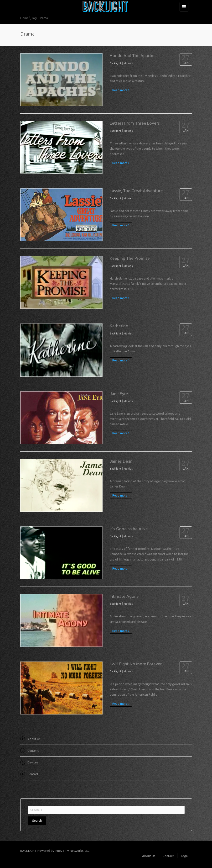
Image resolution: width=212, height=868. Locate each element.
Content (33, 751)
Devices (33, 762)
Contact (33, 774)
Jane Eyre (119, 394)
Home (24, 18)
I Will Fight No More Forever (136, 664)
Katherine (119, 326)
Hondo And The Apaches (133, 56)
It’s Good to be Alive (129, 529)
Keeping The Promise (130, 258)
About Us (34, 739)
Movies (128, 63)
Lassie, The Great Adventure (136, 191)
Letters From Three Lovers (135, 123)
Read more (121, 90)
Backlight (116, 63)
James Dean (121, 461)
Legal (185, 856)
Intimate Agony (124, 596)
